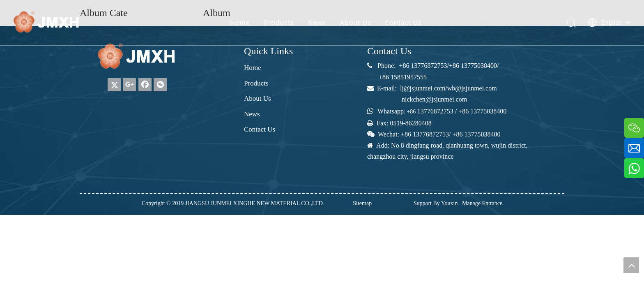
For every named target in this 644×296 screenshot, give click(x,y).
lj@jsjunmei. (417, 88)
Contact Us (403, 23)
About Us (355, 23)
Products (279, 23)
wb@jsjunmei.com (472, 88)
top (631, 265)
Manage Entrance (482, 203)
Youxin (450, 203)
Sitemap (362, 203)
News (317, 23)
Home (240, 23)
